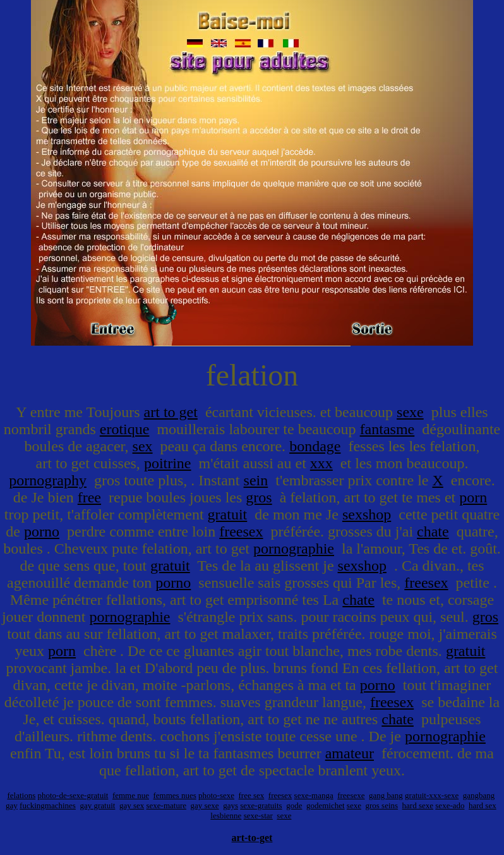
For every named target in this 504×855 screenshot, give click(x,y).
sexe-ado (450, 805)
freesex (241, 531)
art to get (171, 412)
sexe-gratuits (261, 805)
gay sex (132, 805)
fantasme (387, 429)
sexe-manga (314, 795)
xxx (321, 463)
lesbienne (226, 816)
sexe (410, 412)
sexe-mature (166, 805)
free (89, 497)
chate (433, 531)
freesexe (351, 795)
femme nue (131, 795)
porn (473, 497)
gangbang (479, 795)
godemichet (326, 805)
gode (294, 805)
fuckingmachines (48, 805)
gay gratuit (97, 805)
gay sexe (205, 805)
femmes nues (175, 795)
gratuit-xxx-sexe (432, 795)
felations (21, 795)
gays (231, 805)
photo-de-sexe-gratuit (73, 795)
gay (12, 805)
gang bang (386, 795)
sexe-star (258, 816)
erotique (125, 429)
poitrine (168, 463)
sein (256, 480)
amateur (350, 753)
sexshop (367, 514)
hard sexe (418, 805)
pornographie (294, 549)
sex (143, 446)
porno (42, 531)
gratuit (228, 514)
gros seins (381, 805)
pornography (48, 480)
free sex (252, 795)
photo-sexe (216, 795)
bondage (315, 446)
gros (259, 497)
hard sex (483, 805)
